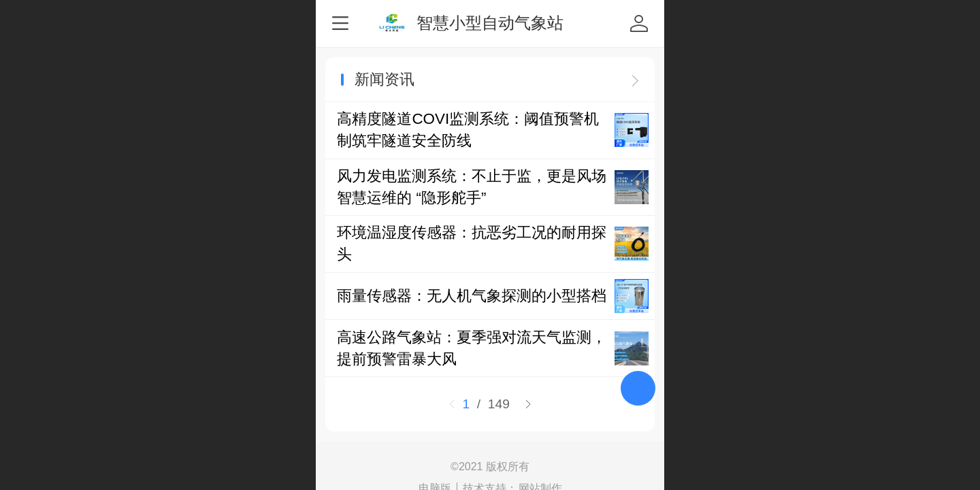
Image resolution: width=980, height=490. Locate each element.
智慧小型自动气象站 (490, 23)
